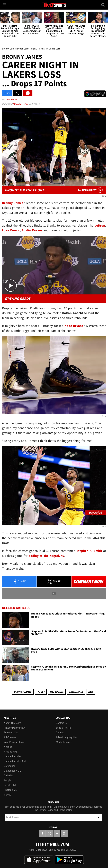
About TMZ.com (12, 723)
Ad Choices (10, 737)
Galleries (8, 776)
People (8, 780)
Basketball (76, 692)
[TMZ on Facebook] (42, 834)
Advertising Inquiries (67, 737)
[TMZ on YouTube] (57, 834)
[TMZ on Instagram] (64, 834)
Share (19, 582)
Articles (8, 747)
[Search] (103, 5)
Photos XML (10, 790)
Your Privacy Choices (15, 742)
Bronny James (23, 692)
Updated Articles (13, 756)
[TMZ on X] (50, 834)
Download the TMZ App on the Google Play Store (69, 860)
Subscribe (99, 817)
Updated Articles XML (15, 761)
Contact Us (62, 723)
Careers (60, 733)
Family (40, 692)
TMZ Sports (57, 692)
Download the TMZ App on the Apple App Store (39, 860)
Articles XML (11, 752)
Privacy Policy (46, 810)
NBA (91, 692)
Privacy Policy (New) (15, 728)
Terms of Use (11, 733)
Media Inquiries (64, 742)
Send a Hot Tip (64, 728)
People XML (10, 785)
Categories (10, 766)
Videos (8, 795)
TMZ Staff (11, 99)
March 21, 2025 (21, 104)
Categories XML (12, 771)
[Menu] (5, 5)
